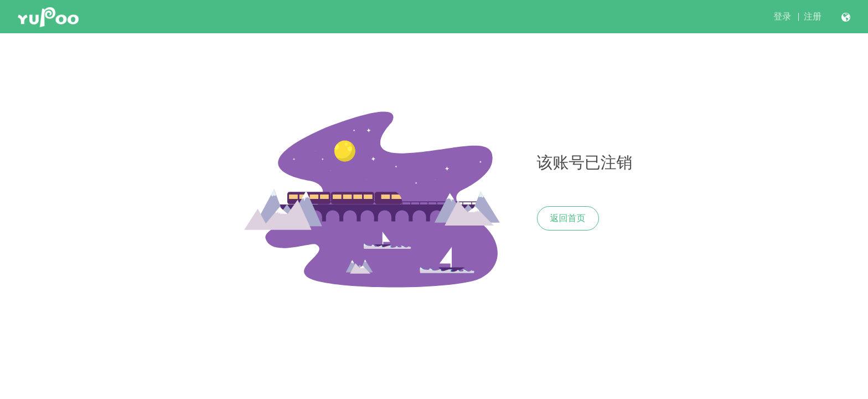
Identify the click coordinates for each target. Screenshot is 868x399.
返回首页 (568, 218)
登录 (782, 16)
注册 (813, 16)
